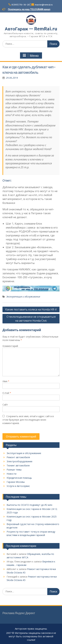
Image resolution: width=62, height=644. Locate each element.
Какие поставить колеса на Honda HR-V (31, 309)
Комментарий (10, 346)
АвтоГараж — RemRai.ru (31, 29)
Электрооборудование (20, 461)
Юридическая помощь (19, 478)
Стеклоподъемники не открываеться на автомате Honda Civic (31, 319)
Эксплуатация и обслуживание (23, 297)
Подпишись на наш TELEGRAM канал (29, 9)
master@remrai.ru (44, 5)
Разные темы (14, 470)
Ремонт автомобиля (18, 457)
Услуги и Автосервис (18, 486)
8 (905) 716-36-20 (21, 5)
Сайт (5, 405)
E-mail (7, 393)
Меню (31, 55)
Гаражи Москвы (16, 482)
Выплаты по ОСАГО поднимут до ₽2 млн (29, 505)
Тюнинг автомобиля (18, 465)
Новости (11, 474)
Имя (6, 381)
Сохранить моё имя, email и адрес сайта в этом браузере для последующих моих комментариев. (28, 420)
